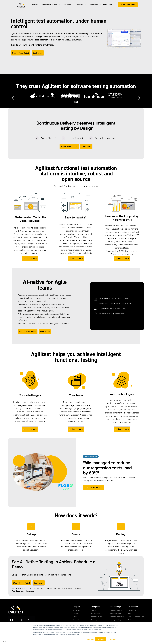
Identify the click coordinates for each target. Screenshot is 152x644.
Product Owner (97, 617)
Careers (76, 614)
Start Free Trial (128, 5)
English (5, 642)
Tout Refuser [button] (113, 639)
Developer (95, 620)
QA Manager (96, 614)
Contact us (132, 610)
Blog (105, 5)
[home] (22, 5)
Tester (94, 610)
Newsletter (77, 620)
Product (35, 5)
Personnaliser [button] (90, 639)
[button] (50, 5)
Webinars (131, 620)
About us (76, 610)
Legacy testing (115, 620)
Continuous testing (117, 617)
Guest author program (136, 617)
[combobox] (7, 642)
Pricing (112, 5)
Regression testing (117, 610)
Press (75, 617)
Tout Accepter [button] (101, 639)
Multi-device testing (117, 614)
